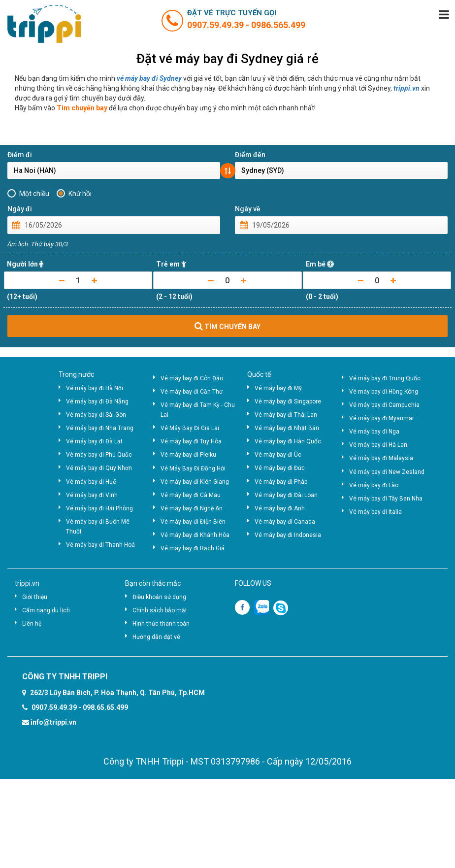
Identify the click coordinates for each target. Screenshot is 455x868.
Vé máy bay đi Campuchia (384, 405)
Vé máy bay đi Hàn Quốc (288, 441)
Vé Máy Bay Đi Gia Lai (190, 428)
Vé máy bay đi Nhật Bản (287, 428)
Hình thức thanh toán (161, 624)
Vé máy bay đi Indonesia (288, 535)
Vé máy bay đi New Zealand (387, 472)
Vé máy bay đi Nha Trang (100, 428)
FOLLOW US (253, 583)
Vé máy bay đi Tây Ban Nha (386, 499)
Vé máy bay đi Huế (91, 482)
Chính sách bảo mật (160, 610)
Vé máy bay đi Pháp (281, 482)
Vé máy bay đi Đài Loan (286, 495)
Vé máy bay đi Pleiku (188, 455)
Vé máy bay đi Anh (280, 508)
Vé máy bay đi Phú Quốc (99, 455)
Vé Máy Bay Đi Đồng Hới (193, 468)
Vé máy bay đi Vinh (92, 495)
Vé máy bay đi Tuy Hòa (191, 441)
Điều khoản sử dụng (159, 597)
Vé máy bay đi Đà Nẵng (97, 401)
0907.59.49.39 (216, 25)
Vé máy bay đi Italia (375, 512)
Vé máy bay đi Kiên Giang (195, 482)
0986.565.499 (278, 25)
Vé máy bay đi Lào (374, 485)
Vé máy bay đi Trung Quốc (385, 378)
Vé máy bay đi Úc (278, 455)
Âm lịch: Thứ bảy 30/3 (38, 244)
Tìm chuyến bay (82, 108)
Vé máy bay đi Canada (285, 522)
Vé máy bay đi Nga (374, 432)
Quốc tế (259, 374)
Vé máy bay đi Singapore (288, 401)
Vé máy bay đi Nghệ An (192, 508)
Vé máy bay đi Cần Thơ (192, 392)
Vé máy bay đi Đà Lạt (94, 441)
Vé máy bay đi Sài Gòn (96, 415)
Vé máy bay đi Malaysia (381, 458)
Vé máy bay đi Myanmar (382, 418)
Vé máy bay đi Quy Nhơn (99, 468)
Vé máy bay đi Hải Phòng (99, 508)
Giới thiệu (35, 597)
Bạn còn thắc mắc (153, 583)
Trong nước (76, 374)
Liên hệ (32, 624)
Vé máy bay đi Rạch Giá (193, 548)
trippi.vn (406, 88)
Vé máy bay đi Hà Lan (378, 445)
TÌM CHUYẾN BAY (227, 326)
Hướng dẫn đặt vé (156, 637)
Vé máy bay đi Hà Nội (95, 388)
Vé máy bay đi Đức (280, 468)
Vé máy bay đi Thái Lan (286, 415)
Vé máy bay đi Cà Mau (191, 495)
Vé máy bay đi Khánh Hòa (195, 535)
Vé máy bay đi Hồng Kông (384, 392)
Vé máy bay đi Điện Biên (193, 522)
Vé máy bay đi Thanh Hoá (100, 545)
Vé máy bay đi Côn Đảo (192, 378)
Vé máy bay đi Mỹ (278, 388)
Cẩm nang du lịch (46, 610)
